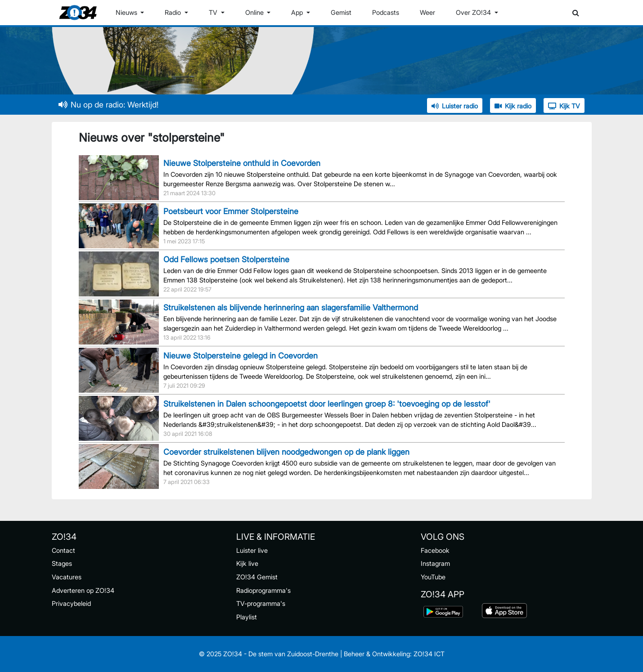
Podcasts (386, 12)
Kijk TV (564, 106)
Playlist (247, 617)
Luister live (252, 550)
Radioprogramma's (263, 590)
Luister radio (455, 106)
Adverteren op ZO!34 (83, 590)
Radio (174, 12)
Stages (62, 563)
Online (255, 12)
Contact (63, 550)
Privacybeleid (71, 603)
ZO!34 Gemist (257, 577)
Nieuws (127, 12)
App (298, 12)
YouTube (433, 577)
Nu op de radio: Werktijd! (108, 105)
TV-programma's (261, 603)
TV (214, 12)
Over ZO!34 (474, 12)
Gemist (341, 12)
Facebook (435, 550)
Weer (427, 12)
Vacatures (67, 577)
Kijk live (247, 563)
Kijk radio (513, 106)
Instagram (435, 563)
